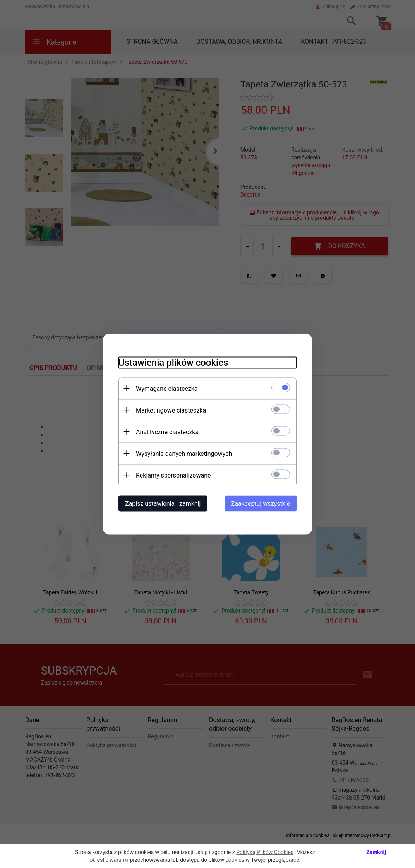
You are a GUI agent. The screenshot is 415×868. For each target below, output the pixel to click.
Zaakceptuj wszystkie (261, 503)
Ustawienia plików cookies (173, 362)
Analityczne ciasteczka (167, 432)
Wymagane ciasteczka (167, 388)
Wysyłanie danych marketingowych (184, 453)
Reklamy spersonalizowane (173, 475)
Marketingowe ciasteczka (171, 410)
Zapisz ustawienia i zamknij (163, 503)
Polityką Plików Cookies (265, 852)
